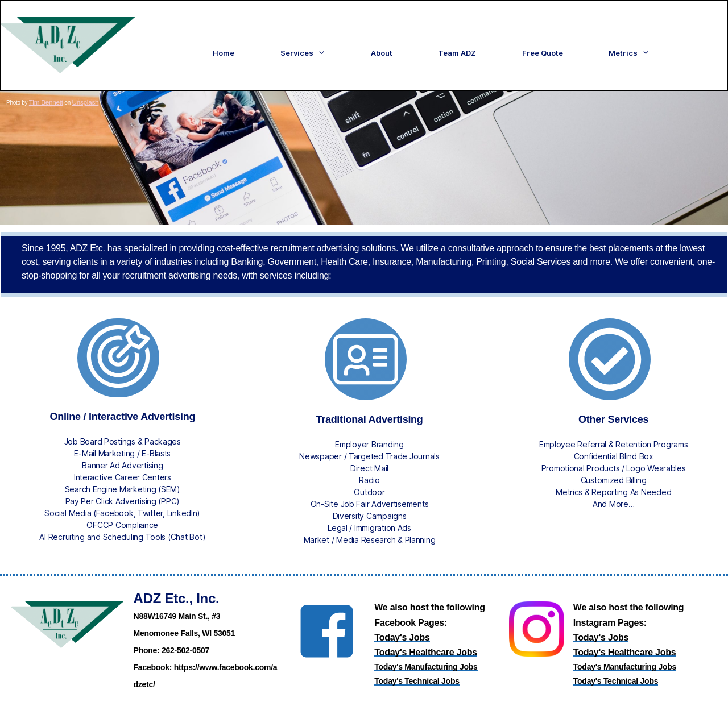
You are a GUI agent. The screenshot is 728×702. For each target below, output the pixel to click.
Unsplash (78, 96)
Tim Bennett (44, 96)
